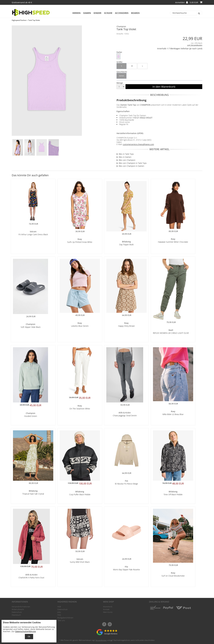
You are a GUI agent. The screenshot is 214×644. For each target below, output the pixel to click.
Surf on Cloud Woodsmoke (173, 576)
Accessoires (122, 13)
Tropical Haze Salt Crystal (33, 494)
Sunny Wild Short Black (80, 562)
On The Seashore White (80, 409)
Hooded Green (31, 416)
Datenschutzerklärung (25, 631)
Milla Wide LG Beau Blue (173, 414)
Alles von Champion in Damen (131, 166)
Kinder (97, 13)
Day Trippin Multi (126, 245)
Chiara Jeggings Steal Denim (125, 416)
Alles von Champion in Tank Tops (133, 163)
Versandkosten (101, 640)
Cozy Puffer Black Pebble (80, 494)
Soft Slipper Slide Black (31, 327)
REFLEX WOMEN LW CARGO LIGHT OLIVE (171, 333)
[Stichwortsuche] (186, 13)
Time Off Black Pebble (173, 494)
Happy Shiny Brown (126, 326)
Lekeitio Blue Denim (80, 326)
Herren (76, 13)
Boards (135, 13)
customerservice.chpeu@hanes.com (138, 144)
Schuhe (108, 13)
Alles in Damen (125, 157)
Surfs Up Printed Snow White (80, 242)
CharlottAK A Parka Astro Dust (31, 578)
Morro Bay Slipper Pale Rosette (126, 570)
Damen (87, 13)
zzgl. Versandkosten (195, 45)
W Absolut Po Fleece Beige (126, 484)
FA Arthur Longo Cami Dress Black (33, 234)
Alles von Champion (127, 160)
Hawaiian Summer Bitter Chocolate (173, 242)
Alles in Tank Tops (126, 154)
